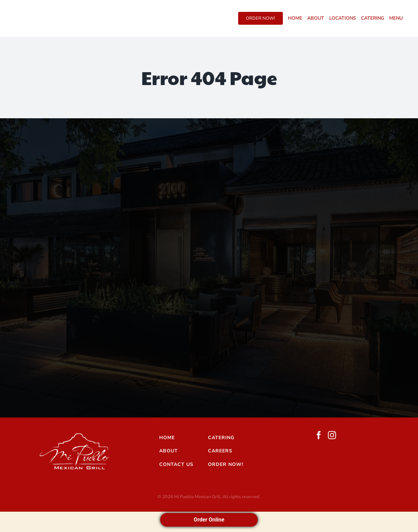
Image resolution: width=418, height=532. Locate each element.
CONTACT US (176, 464)
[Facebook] (319, 435)
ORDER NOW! (226, 464)
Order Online (209, 520)
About (169, 451)
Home (167, 438)
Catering (221, 438)
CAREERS (220, 451)
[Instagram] (332, 435)
